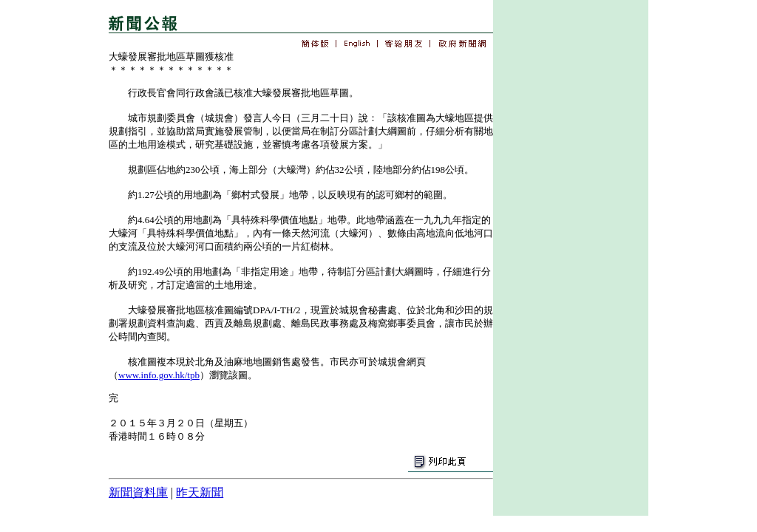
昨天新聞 (200, 492)
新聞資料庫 (138, 492)
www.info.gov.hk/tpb (159, 375)
